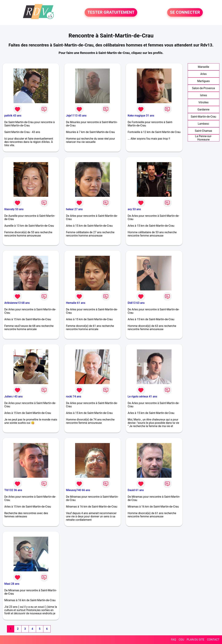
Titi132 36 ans (13, 490)
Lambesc (204, 124)
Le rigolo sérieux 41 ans (142, 396)
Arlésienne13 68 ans (17, 303)
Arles (204, 74)
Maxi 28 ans (12, 584)
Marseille (204, 67)
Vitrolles (203, 102)
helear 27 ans (74, 209)
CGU (181, 640)
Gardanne (204, 110)
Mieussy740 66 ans (78, 490)
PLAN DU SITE (196, 640)
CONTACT (213, 640)
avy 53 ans (134, 209)
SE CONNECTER (185, 12)
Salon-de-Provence (204, 88)
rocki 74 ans (74, 396)
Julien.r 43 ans (13, 396)
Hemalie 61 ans (76, 303)
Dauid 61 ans (136, 490)
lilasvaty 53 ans (14, 209)
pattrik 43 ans (13, 116)
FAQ (174, 640)
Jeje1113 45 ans (76, 116)
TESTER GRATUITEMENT (111, 12)
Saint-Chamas (203, 131)
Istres (203, 95)
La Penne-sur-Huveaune (204, 138)
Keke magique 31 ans (141, 116)
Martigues (203, 81)
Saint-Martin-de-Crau (203, 117)
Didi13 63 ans (136, 303)
